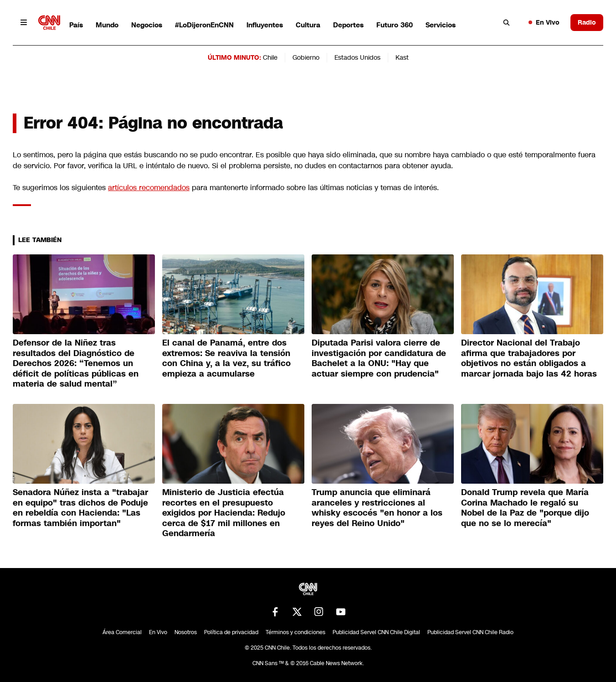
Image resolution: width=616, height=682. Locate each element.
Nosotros (186, 632)
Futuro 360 (395, 25)
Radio (587, 22)
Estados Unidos (357, 57)
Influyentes (265, 25)
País (76, 25)
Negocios (147, 25)
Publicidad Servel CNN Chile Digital (376, 632)
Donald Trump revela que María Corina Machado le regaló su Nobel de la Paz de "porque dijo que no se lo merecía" (525, 508)
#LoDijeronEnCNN (204, 25)
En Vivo (544, 22)
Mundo (107, 25)
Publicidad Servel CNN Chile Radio (470, 632)
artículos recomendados (149, 188)
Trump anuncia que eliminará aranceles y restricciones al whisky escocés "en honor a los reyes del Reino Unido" (377, 508)
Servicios (441, 25)
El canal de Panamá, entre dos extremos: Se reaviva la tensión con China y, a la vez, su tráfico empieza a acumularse (226, 358)
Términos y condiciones (295, 632)
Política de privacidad (231, 632)
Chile (270, 57)
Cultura (308, 25)
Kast (402, 57)
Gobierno (306, 57)
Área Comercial (122, 632)
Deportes (348, 25)
